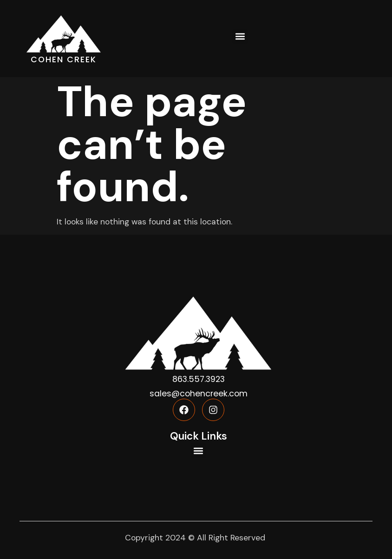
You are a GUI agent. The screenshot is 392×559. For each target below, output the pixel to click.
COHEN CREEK (64, 59)
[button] (240, 36)
